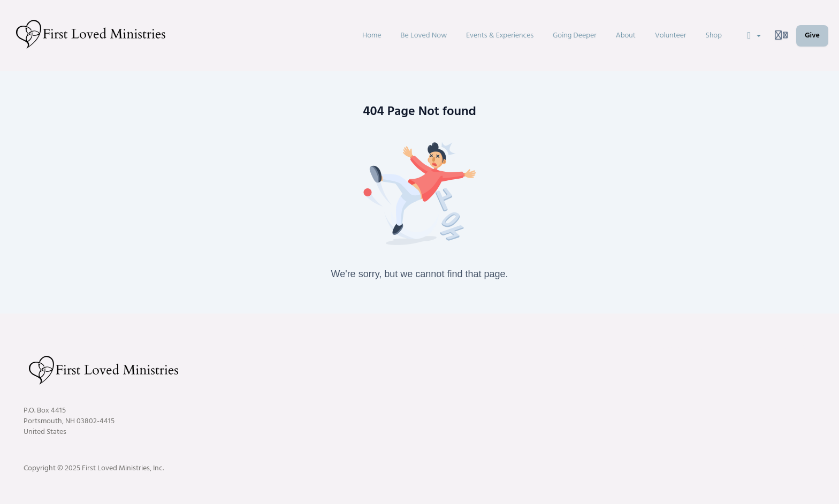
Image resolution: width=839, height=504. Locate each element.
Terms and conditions (781, 349)
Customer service (676, 349)
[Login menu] (781, 36)
